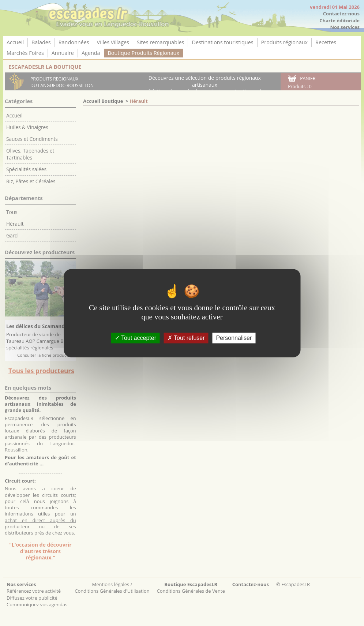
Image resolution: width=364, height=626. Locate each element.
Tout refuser (186, 338)
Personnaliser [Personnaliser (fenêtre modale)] (234, 338)
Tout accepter (136, 338)
